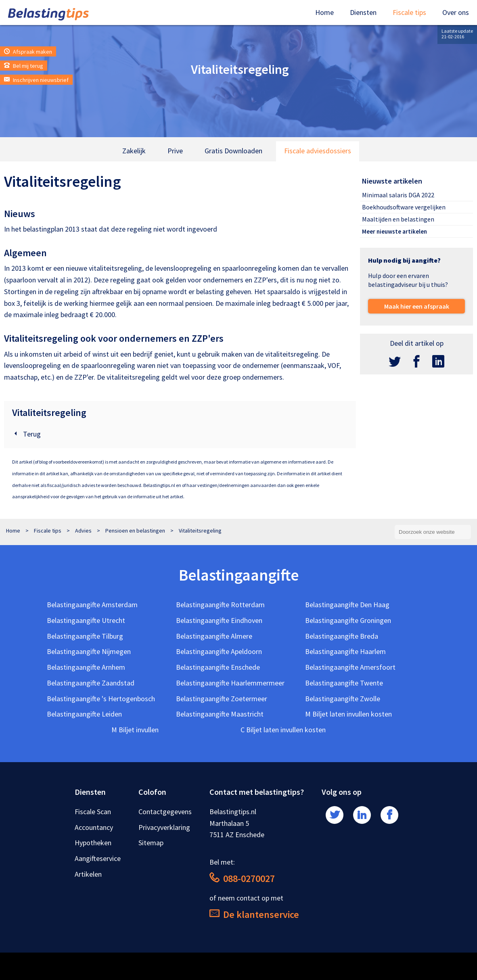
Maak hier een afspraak (417, 306)
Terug (26, 434)
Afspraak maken (28, 52)
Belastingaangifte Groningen (348, 620)
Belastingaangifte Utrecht (86, 620)
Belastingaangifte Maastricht (220, 714)
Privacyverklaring (164, 827)
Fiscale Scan (93, 812)
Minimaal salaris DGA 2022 (398, 195)
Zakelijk (134, 151)
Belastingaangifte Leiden (84, 714)
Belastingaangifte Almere (214, 636)
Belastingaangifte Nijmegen (89, 651)
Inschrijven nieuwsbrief (36, 80)
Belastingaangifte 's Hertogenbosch (101, 699)
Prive (175, 151)
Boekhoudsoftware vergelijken (404, 207)
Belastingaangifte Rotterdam (220, 605)
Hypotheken (93, 843)
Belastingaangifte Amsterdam (92, 605)
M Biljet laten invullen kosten (348, 714)
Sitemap (151, 843)
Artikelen (88, 874)
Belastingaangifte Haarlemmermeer (230, 683)
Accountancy (94, 827)
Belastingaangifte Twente (344, 683)
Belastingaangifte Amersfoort (350, 667)
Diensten (363, 12)
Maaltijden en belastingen (398, 219)
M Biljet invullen (135, 730)
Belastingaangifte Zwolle (343, 699)
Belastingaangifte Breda (342, 636)
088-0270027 (242, 879)
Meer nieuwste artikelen (394, 231)
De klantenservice (254, 914)
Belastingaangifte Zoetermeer (222, 699)
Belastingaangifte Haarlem (345, 651)
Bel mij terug (24, 66)
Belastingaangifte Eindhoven (219, 620)
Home (324, 12)
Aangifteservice (98, 858)
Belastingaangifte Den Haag (347, 605)
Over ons (456, 12)
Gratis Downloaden (233, 151)
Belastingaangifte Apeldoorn (219, 651)
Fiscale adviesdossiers (318, 151)
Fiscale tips (409, 12)
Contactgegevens (165, 812)
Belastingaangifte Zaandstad (91, 683)
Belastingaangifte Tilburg (85, 636)
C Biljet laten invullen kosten (283, 730)
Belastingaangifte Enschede (218, 667)
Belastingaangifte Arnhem (86, 667)
